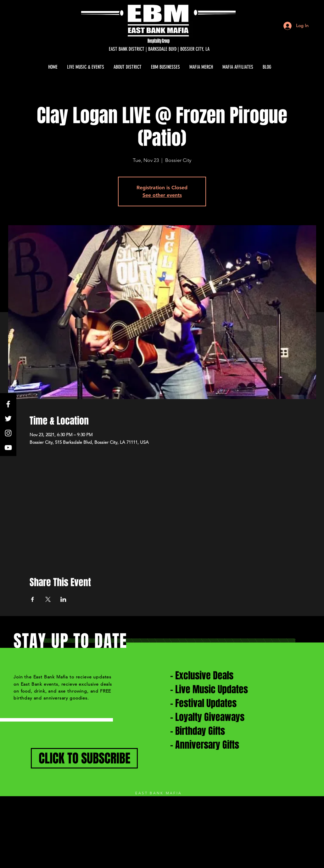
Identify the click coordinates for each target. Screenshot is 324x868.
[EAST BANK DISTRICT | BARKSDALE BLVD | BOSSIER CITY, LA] (159, 49)
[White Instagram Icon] (8, 433)
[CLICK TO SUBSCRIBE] (84, 758)
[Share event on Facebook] (33, 599)
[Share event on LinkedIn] (63, 599)
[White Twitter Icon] (8, 419)
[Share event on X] (48, 599)
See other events (162, 195)
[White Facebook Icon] (8, 404)
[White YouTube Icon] (8, 448)
